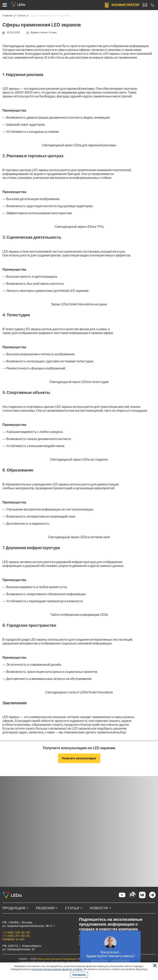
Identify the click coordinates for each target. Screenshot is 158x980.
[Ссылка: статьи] (23, 16)
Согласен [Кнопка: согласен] (79, 975)
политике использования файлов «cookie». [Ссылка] (57, 969)
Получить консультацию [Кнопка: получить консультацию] (79, 758)
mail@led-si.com (14, 939)
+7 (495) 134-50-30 (16, 933)
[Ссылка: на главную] (9, 16)
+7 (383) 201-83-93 (16, 936)
